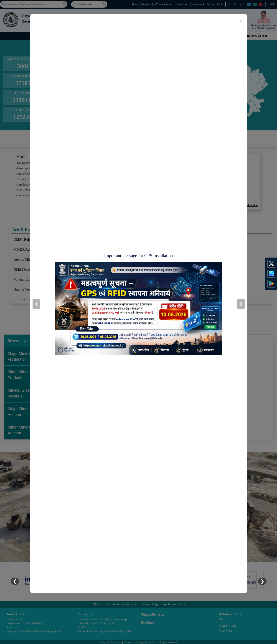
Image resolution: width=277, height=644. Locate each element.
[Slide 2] (131, 556)
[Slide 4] (146, 556)
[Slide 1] (123, 556)
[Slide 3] (139, 556)
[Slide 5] (154, 556)
